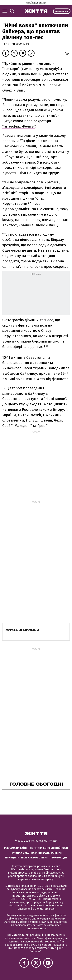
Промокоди (59, 858)
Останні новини (22, 630)
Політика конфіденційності (49, 848)
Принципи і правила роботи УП (26, 858)
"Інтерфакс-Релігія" (19, 126)
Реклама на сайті (16, 848)
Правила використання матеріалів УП (36, 853)
